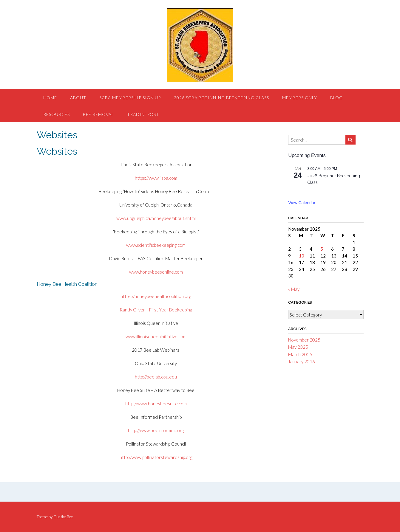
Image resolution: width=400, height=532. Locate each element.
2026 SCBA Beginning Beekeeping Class (221, 98)
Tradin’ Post (143, 114)
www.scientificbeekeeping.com (156, 245)
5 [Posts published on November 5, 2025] (322, 249)
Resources (57, 114)
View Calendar (302, 203)
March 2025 (300, 354)
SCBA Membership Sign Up (130, 98)
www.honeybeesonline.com (156, 272)
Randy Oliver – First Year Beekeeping (156, 310)
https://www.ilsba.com (156, 178)
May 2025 (298, 347)
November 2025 (304, 340)
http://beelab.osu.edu (156, 377)
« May (294, 289)
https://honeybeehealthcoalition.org (156, 296)
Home (50, 98)
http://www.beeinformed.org (156, 430)
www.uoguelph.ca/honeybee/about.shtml (156, 218)
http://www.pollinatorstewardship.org (156, 457)
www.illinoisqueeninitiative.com (156, 336)
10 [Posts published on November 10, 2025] (302, 256)
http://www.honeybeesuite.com (156, 404)
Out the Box (63, 517)
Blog (336, 98)
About (78, 98)
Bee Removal (98, 114)
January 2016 (302, 362)
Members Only (300, 98)
